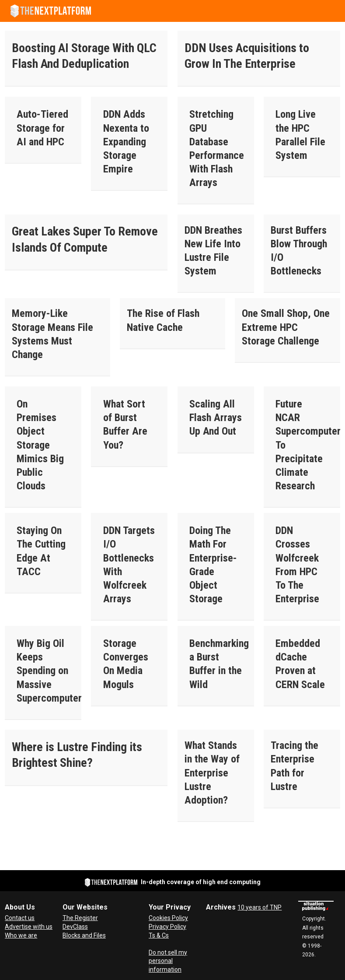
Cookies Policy (168, 918)
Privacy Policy (167, 927)
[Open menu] (334, 11)
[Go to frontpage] (51, 11)
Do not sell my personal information (168, 961)
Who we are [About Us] (21, 935)
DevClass (75, 927)
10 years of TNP (260, 907)
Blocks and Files (84, 935)
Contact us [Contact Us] (20, 918)
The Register (80, 918)
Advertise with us (29, 927)
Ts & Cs (159, 935)
